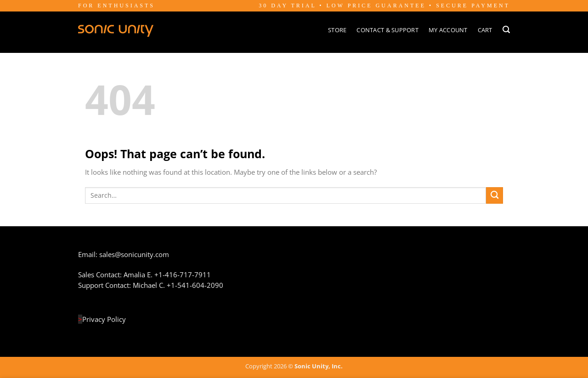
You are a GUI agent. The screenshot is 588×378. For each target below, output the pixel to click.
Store (337, 30)
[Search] (506, 30)
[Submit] (495, 196)
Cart (485, 30)
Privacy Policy (104, 319)
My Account (448, 30)
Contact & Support (387, 30)
